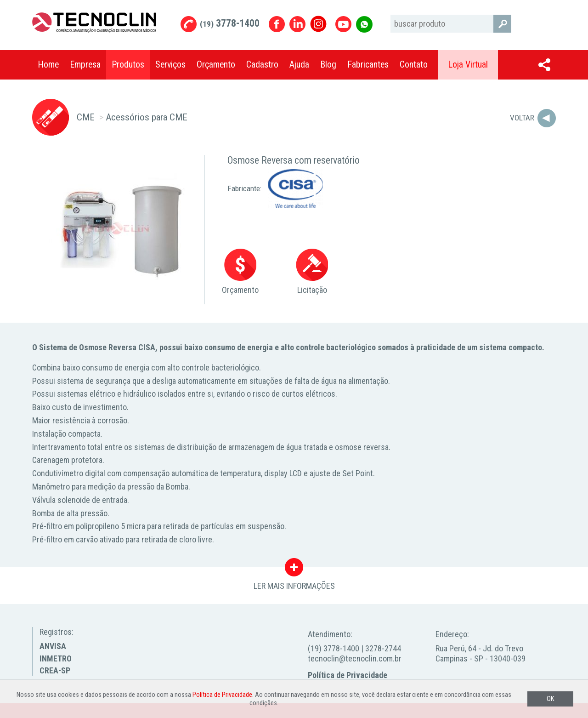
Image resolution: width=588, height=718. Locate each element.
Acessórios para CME (147, 117)
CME (86, 117)
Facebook (277, 24)
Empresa (85, 65)
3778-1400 (230, 23)
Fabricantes (368, 65)
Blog (328, 65)
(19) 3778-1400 (334, 648)
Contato (414, 65)
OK (550, 699)
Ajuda (299, 65)
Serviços (170, 65)
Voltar (522, 118)
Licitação (312, 272)
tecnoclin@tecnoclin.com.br (355, 658)
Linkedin (297, 24)
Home (48, 65)
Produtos (128, 65)
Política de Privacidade (348, 675)
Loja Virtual (468, 65)
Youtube (343, 24)
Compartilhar (544, 65)
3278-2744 (383, 648)
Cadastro (262, 65)
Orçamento (216, 65)
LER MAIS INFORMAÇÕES (294, 570)
